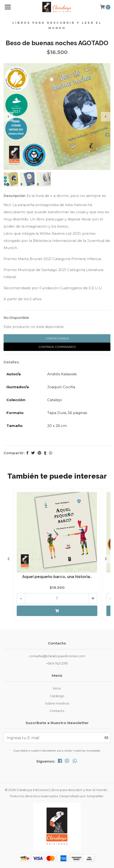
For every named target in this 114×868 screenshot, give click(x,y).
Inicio (57, 688)
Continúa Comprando (57, 347)
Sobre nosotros (57, 703)
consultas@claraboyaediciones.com (57, 656)
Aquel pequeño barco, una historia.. (57, 577)
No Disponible (16, 318)
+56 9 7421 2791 (57, 663)
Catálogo (57, 696)
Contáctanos (57, 338)
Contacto (57, 711)
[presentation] (8, 117)
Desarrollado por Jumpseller (81, 796)
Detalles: (11, 362)
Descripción (15, 196)
